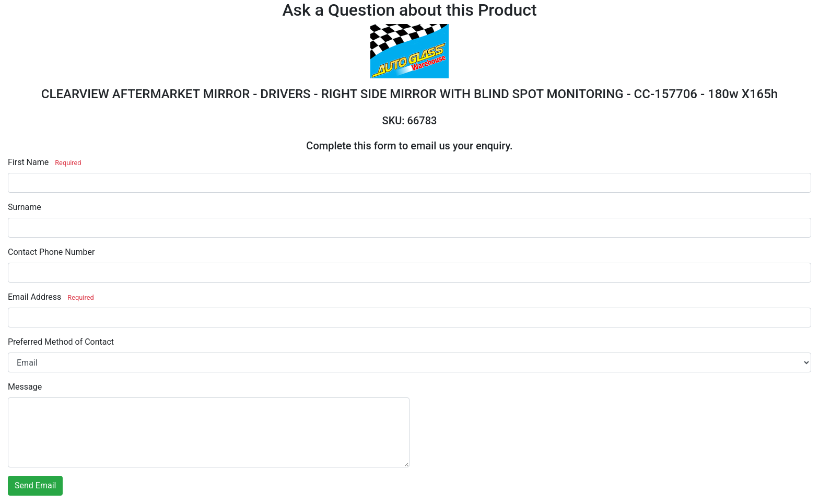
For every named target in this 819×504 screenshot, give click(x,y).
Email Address (34, 297)
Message (25, 387)
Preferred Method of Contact (61, 342)
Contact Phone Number (51, 252)
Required (68, 163)
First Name (28, 162)
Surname (25, 207)
